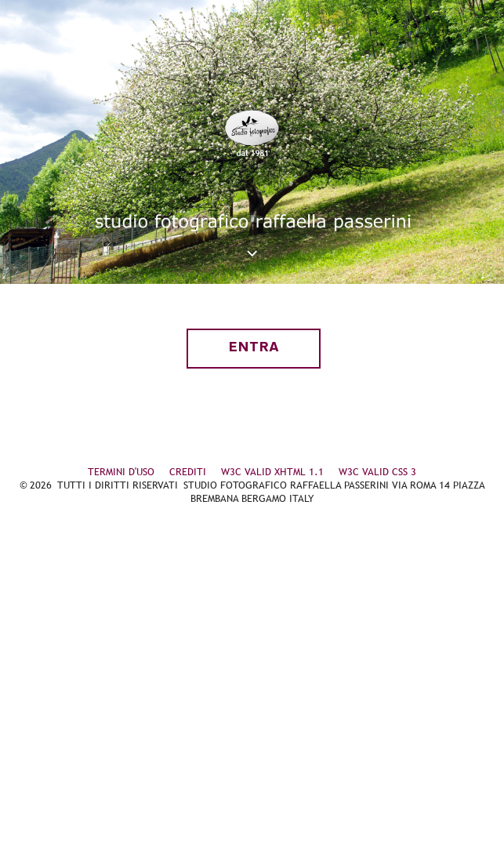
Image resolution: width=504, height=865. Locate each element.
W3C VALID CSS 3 (377, 472)
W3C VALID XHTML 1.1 (272, 472)
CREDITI (188, 472)
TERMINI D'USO (121, 472)
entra (254, 349)
